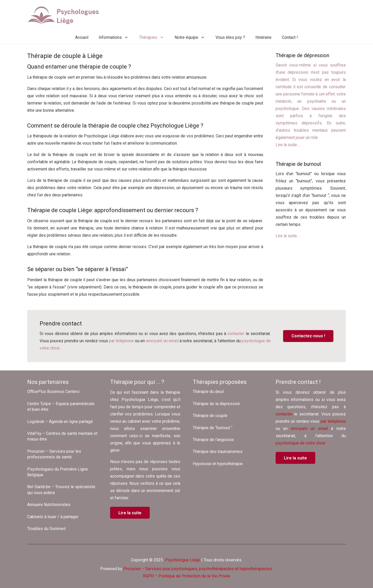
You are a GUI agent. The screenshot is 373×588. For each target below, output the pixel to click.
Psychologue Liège (182, 560)
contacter (236, 334)
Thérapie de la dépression (216, 404)
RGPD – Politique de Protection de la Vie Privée (187, 576)
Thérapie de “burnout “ (213, 428)
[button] (125, 38)
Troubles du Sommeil (46, 529)
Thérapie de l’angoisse (213, 440)
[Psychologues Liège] (65, 16)
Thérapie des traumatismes (218, 452)
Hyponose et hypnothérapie (218, 464)
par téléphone (121, 341)
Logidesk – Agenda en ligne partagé (60, 422)
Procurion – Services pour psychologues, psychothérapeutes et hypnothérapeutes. (198, 569)
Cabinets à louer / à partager (53, 517)
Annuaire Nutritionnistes (49, 505)
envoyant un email (162, 341)
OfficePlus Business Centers (53, 392)
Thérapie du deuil (208, 392)
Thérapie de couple (210, 416)
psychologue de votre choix (301, 443)
